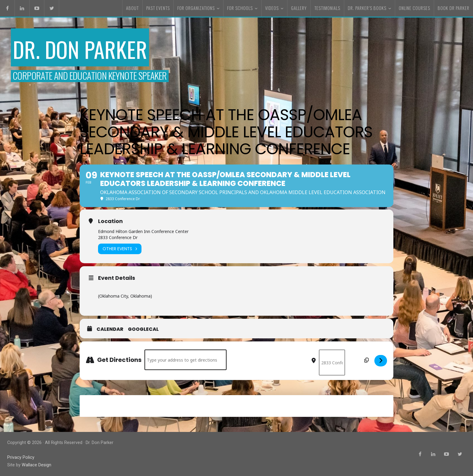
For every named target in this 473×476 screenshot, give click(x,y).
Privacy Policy (21, 457)
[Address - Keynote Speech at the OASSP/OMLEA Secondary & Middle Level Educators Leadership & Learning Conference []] (186, 360)
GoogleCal (143, 329)
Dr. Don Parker (80, 49)
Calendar (110, 329)
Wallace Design (37, 465)
